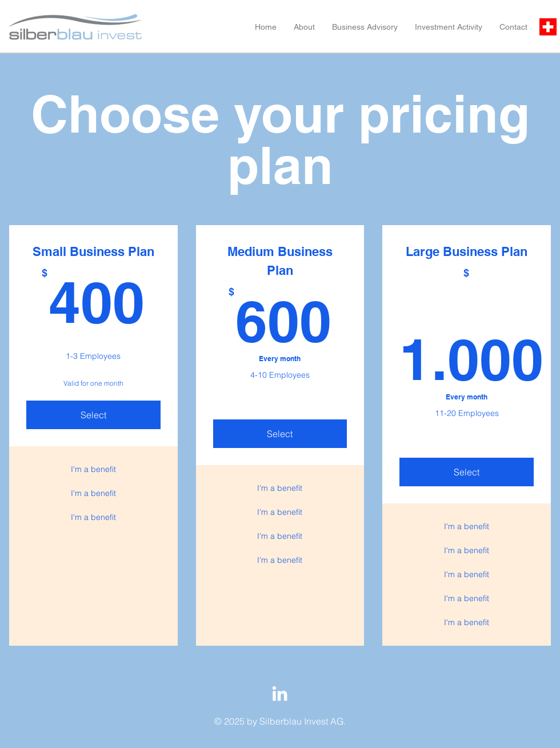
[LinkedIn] (280, 693)
